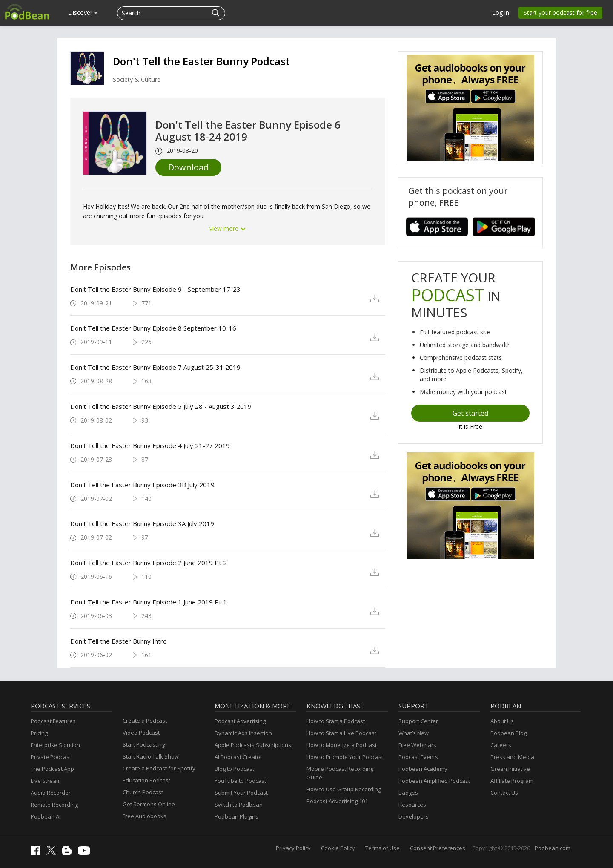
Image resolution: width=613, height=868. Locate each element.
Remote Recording (54, 805)
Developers (414, 816)
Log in (501, 13)
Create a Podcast (145, 721)
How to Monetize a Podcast (342, 745)
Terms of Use (382, 848)
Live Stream (46, 781)
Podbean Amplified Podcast (434, 781)
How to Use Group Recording (344, 789)
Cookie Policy (338, 848)
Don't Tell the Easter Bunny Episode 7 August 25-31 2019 (155, 367)
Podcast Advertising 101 (337, 801)
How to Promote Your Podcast (345, 757)
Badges (408, 793)
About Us (502, 721)
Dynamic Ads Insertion (243, 733)
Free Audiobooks (145, 816)
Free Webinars (417, 745)
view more (228, 228)
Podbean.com (553, 848)
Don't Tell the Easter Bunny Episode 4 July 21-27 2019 (150, 445)
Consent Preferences (438, 848)
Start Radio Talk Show (151, 756)
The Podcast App (52, 769)
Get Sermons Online (149, 804)
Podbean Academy (423, 769)
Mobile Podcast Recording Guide (340, 773)
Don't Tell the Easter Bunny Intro (119, 641)
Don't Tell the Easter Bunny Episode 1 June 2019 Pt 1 (149, 602)
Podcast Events (418, 757)
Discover (83, 13)
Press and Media (512, 757)
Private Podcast (51, 757)
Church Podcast (143, 792)
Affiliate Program (512, 781)
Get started (470, 413)
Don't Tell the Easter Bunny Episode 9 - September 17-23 (155, 289)
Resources (412, 805)
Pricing (39, 733)
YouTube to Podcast (240, 781)
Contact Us (504, 793)
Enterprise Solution (55, 745)
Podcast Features (53, 721)
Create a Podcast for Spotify (159, 768)
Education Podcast (146, 780)
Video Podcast (141, 733)
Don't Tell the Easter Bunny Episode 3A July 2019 (142, 523)
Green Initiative (510, 769)
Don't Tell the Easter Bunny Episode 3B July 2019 (142, 485)
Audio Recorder (51, 793)
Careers (501, 745)
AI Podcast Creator (238, 757)
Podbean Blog (508, 733)
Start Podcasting (144, 744)
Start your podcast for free (560, 13)
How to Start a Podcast (336, 721)
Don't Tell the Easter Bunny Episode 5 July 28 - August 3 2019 (161, 406)
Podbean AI (46, 816)
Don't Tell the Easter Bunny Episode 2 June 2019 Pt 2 (149, 563)
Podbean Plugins (236, 816)
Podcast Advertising (240, 721)
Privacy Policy (293, 848)
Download (188, 167)
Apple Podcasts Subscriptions (253, 745)
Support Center (418, 721)
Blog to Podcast (234, 769)
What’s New (414, 733)
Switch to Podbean (239, 805)
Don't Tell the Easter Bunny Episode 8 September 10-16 (153, 328)
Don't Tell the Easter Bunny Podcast (201, 61)
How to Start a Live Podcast (341, 733)
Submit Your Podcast (241, 793)
